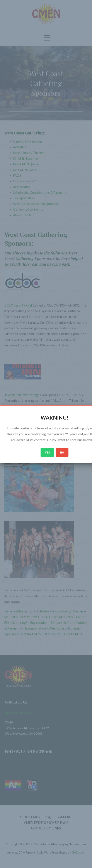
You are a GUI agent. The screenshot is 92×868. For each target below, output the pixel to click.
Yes (47, 452)
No (62, 452)
